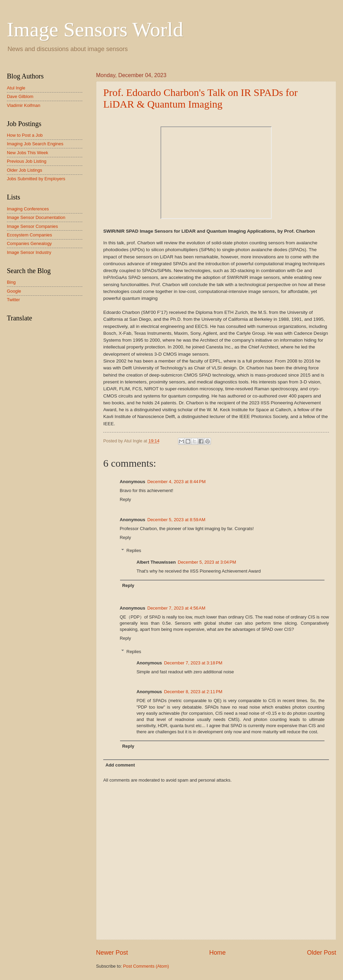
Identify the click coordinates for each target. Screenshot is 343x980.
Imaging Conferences (28, 209)
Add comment (120, 765)
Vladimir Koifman (23, 105)
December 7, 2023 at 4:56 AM (176, 608)
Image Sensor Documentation (36, 217)
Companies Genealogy (29, 243)
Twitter (13, 300)
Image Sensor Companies (32, 226)
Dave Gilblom (20, 96)
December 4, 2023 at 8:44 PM (176, 482)
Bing (11, 282)
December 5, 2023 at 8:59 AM (176, 520)
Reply (125, 499)
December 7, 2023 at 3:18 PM (193, 663)
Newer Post (112, 953)
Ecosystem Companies (29, 235)
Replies (134, 550)
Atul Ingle (16, 88)
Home (217, 953)
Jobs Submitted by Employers (36, 179)
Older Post (322, 953)
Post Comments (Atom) (146, 966)
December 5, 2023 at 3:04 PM (207, 562)
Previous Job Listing (27, 161)
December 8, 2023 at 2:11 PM (193, 692)
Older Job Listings (25, 170)
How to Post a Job (25, 135)
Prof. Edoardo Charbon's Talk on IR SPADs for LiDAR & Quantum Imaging (200, 98)
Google (14, 291)
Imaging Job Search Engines (35, 144)
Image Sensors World (95, 29)
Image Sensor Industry (29, 252)
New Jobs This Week (27, 153)
